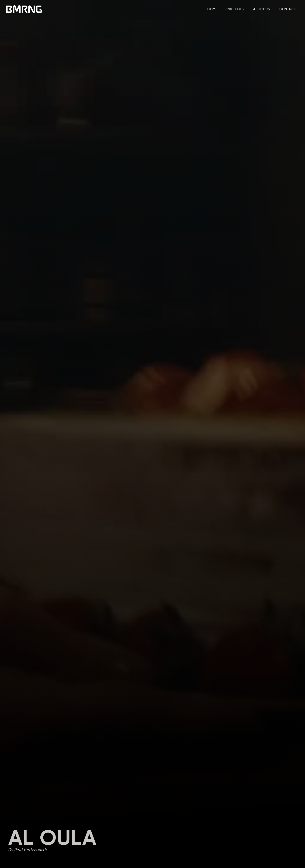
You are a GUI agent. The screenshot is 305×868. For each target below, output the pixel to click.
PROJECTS (235, 9)
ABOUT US (262, 9)
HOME (212, 9)
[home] (24, 9)
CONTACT (287, 9)
